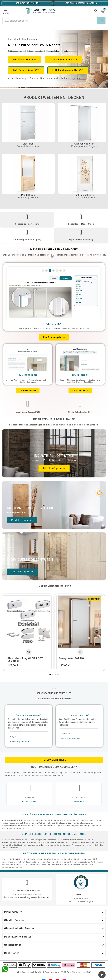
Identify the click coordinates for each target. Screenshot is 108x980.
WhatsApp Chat (79, 798)
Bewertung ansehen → (21, 742)
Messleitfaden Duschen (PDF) (28, 412)
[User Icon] (96, 11)
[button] (25, 60)
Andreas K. (66, 734)
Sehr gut (81, 894)
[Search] (101, 21)
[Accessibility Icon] (100, 492)
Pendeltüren (28, 195)
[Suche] (50, 21)
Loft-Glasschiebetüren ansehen (81, 3)
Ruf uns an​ (29, 798)
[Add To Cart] (29, 652)
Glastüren (28, 144)
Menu (6, 11)
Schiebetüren (28, 375)
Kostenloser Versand (27, 890)
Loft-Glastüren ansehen (27, 3)
